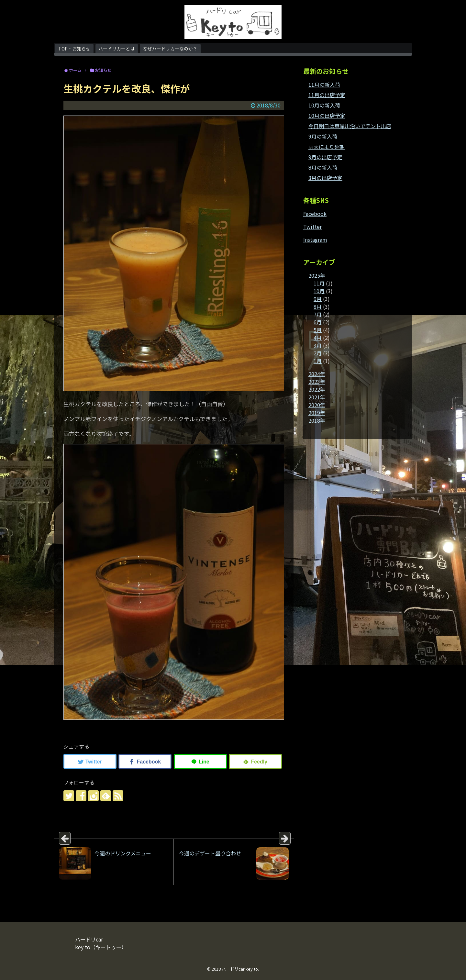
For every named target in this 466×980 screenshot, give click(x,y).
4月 (318, 338)
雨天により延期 (327, 147)
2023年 (317, 382)
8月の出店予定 (325, 178)
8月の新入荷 (323, 167)
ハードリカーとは (116, 49)
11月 (319, 283)
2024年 (317, 374)
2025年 (317, 275)
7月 (318, 314)
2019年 (317, 413)
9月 (318, 299)
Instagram (315, 239)
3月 (318, 345)
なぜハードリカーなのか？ (170, 49)
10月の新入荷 (324, 105)
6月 (318, 322)
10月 (319, 291)
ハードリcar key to (240, 969)
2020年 (317, 405)
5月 (318, 330)
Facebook (315, 214)
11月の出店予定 (327, 95)
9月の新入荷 (323, 136)
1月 (318, 361)
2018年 (317, 420)
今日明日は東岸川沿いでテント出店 (350, 126)
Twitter (312, 227)
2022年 (317, 389)
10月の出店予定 (327, 116)
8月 (318, 306)
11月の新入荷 (324, 84)
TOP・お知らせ (74, 49)
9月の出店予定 (325, 157)
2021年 (317, 397)
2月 (318, 353)
